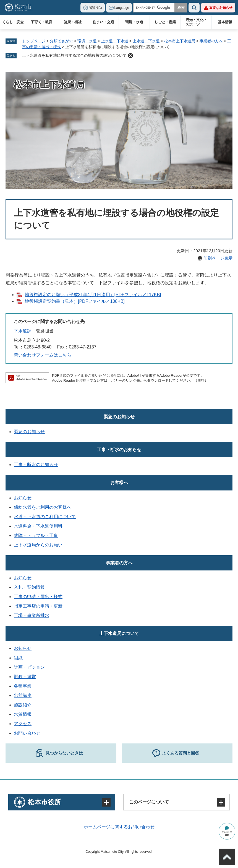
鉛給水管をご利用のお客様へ (43, 507)
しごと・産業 (165, 22)
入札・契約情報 (29, 587)
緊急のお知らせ (119, 417)
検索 (194, 8)
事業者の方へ (211, 41)
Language (122, 8)
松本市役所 (45, 802)
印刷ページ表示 (218, 258)
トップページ (34, 41)
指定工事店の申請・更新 (38, 606)
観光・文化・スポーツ (196, 22)
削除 (130, 56)
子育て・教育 (41, 22)
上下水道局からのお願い (38, 545)
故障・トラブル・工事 (36, 535)
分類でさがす (61, 41)
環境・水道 (134, 22)
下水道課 (23, 331)
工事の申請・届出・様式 (38, 597)
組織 (18, 658)
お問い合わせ (27, 733)
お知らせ (23, 498)
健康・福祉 (73, 22)
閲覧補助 (95, 8)
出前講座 (23, 695)
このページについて (149, 802)
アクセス (23, 724)
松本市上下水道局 (180, 41)
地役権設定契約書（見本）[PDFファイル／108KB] (75, 301)
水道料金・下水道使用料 (38, 526)
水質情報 (23, 714)
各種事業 (23, 686)
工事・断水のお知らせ (119, 450)
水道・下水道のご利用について (45, 517)
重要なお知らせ (221, 8)
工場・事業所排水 (32, 615)
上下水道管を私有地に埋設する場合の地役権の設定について (74, 55)
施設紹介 (23, 705)
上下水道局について (119, 633)
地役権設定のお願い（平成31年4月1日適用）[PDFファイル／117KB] (93, 295)
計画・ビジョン (29, 667)
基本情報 (225, 22)
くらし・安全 (13, 22)
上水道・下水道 (115, 41)
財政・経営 (25, 677)
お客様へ (119, 483)
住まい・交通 (103, 22)
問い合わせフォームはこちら (43, 355)
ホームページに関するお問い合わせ (119, 827)
